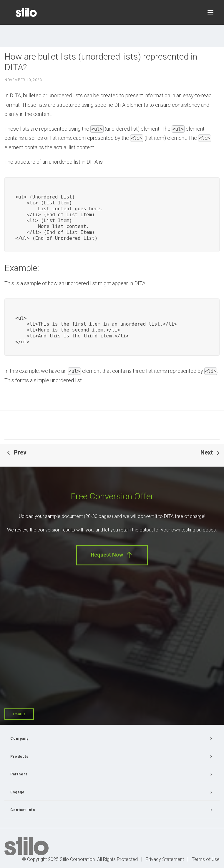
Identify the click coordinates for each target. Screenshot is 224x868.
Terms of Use (206, 859)
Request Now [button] (112, 555)
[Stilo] (26, 12)
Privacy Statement (165, 859)
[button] (210, 12)
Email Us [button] (19, 714)
